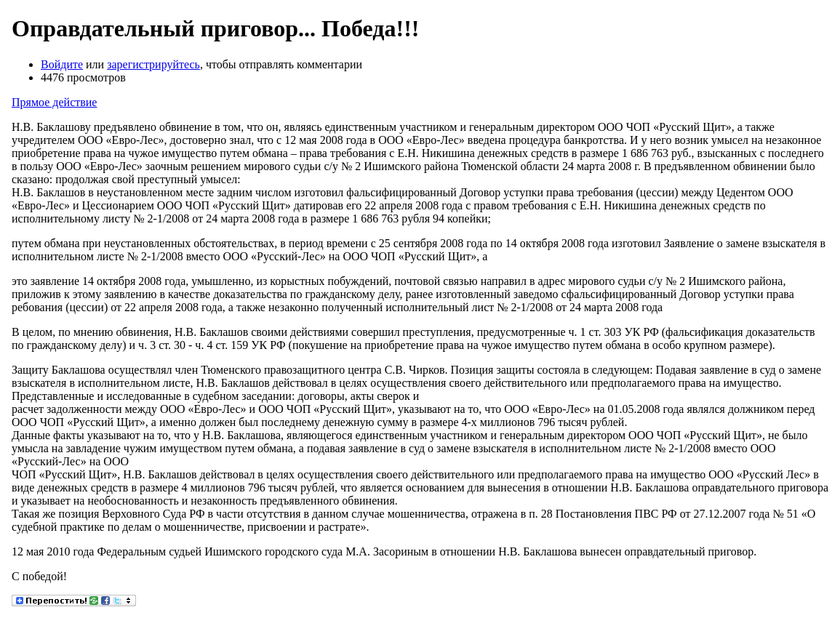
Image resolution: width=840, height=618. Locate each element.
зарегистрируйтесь (153, 64)
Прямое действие (54, 102)
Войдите (62, 64)
